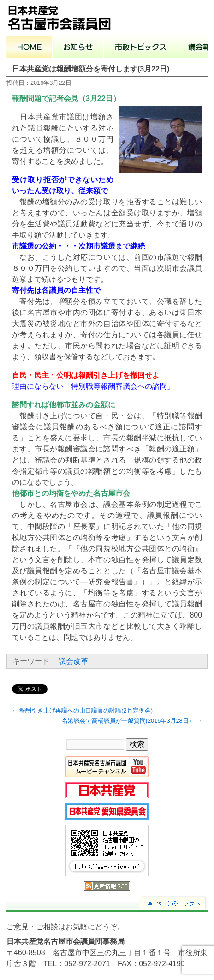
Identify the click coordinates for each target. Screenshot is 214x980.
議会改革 (73, 661)
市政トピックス (140, 48)
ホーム (30, 48)
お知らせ (78, 48)
